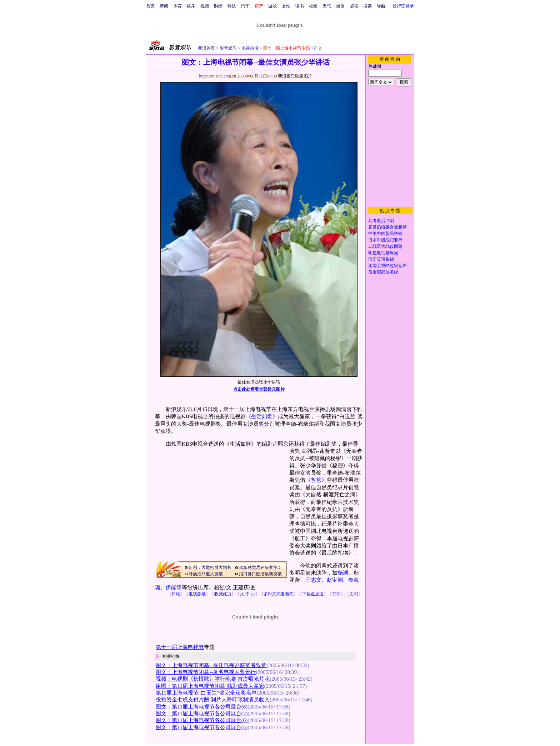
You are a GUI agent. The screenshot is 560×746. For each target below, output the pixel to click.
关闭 (354, 594)
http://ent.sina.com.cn (218, 76)
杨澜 (343, 573)
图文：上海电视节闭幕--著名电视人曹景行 (206, 672)
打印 (336, 594)
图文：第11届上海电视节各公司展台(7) (202, 714)
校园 (313, 6)
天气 (327, 6)
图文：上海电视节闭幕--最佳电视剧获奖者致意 (211, 665)
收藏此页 (223, 594)
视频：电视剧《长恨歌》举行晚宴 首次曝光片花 (213, 679)
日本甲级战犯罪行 (385, 240)
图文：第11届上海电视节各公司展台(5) (202, 727)
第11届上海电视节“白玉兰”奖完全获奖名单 (206, 693)
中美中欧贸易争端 (385, 234)
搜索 (367, 6)
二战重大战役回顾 (385, 246)
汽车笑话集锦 (381, 259)
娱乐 (191, 6)
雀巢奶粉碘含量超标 (387, 227)
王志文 (313, 580)
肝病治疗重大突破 (206, 574)
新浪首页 (206, 48)
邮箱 (354, 6)
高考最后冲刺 (381, 221)
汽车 (245, 6)
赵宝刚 (335, 580)
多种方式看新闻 (279, 594)
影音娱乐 (228, 48)
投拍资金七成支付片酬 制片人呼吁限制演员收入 (213, 700)
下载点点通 (313, 594)
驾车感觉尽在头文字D (260, 567)
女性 (286, 6)
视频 (205, 6)
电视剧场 (197, 594)
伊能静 (174, 587)
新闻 (164, 6)
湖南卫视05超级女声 (387, 266)
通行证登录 (403, 6)
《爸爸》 (316, 480)
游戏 (272, 6)
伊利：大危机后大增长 (210, 567)
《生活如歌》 (262, 416)
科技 (232, 6)
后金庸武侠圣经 (383, 272)
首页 (150, 6)
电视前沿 (249, 48)
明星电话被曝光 (383, 253)
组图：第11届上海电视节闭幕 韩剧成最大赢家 (210, 686)
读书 (300, 6)
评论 (176, 594)
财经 (218, 6)
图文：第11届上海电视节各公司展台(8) (202, 707)
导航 (381, 6)
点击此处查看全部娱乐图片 (259, 389)
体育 (177, 6)
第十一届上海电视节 (180, 647)
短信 (340, 6)
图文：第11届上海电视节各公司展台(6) (202, 720)
